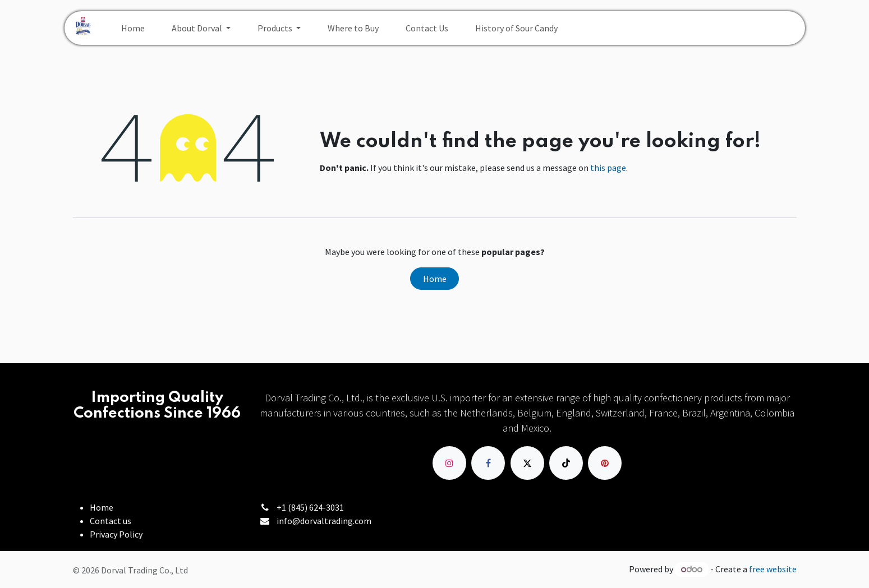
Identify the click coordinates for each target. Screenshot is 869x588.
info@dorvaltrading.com (324, 521)
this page (608, 168)
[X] (527, 463)
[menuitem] (133, 28)
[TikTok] (566, 463)
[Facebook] (488, 463)
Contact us (111, 521)
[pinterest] (605, 463)
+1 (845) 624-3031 (310, 507)
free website (773, 569)
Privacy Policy (116, 534)
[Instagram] (449, 463)
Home (435, 279)
